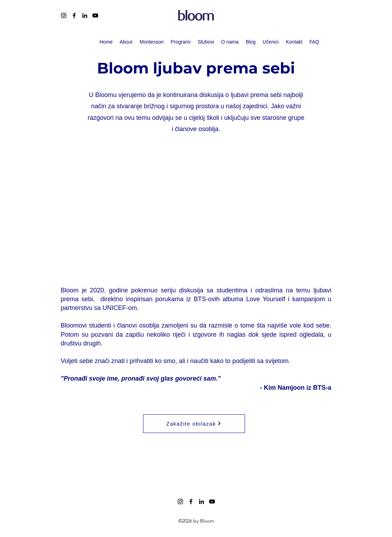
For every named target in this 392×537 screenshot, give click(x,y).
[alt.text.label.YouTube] (95, 15)
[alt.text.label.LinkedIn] (85, 15)
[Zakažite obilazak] (194, 424)
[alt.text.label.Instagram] (64, 15)
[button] (181, 42)
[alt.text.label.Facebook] (74, 15)
